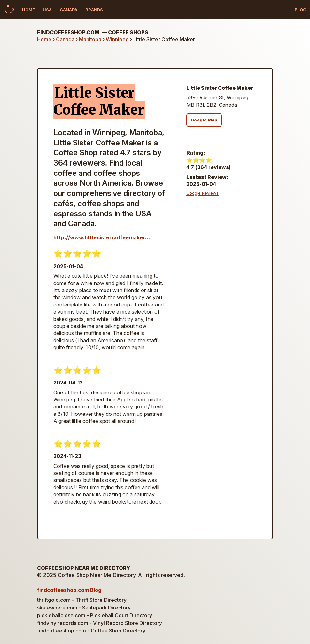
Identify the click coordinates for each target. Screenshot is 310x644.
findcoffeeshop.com (93, 32)
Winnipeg (117, 39)
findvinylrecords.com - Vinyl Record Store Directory (100, 623)
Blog (300, 10)
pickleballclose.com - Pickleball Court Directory (95, 615)
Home (28, 10)
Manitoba (90, 39)
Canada (69, 10)
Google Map (204, 120)
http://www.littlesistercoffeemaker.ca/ (104, 237)
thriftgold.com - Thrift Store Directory (82, 600)
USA (47, 10)
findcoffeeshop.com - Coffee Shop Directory (91, 631)
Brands (94, 10)
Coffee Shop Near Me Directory (84, 568)
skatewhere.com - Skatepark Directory (84, 608)
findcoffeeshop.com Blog (69, 590)
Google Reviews (202, 193)
